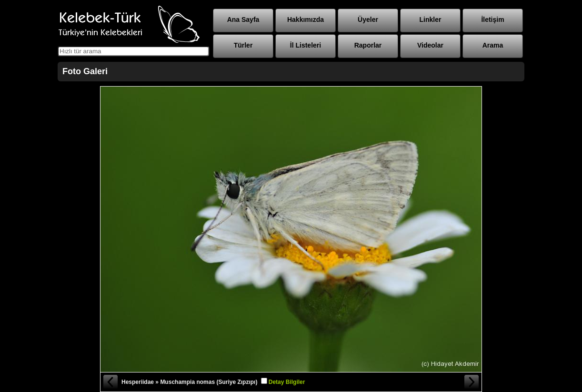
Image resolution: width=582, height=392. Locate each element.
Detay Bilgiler (287, 382)
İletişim (492, 20)
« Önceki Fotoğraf (110, 382)
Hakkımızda (306, 20)
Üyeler (368, 20)
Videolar (430, 45)
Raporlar (368, 45)
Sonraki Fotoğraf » (472, 382)
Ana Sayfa (243, 20)
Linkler (431, 20)
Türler (243, 45)
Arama (493, 45)
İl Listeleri (306, 45)
